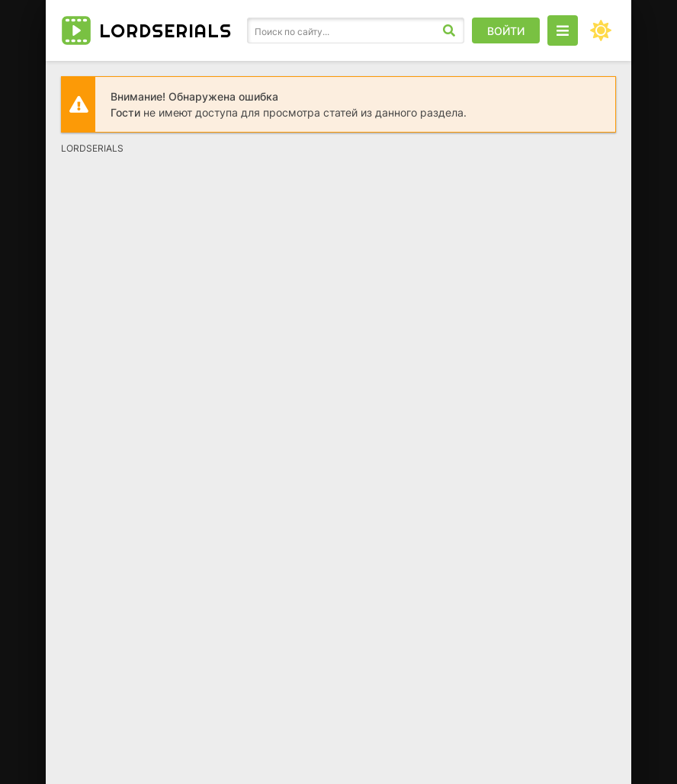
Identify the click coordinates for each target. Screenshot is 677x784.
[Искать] (449, 30)
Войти (506, 31)
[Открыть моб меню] (563, 30)
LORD (165, 30)
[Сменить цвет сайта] (601, 30)
